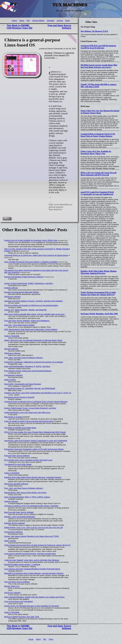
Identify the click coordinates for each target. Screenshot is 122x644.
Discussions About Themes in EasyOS (19, 397)
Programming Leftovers (13, 375)
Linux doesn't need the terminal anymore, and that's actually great (30, 554)
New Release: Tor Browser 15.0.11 (94, 31)
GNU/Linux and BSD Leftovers (16, 484)
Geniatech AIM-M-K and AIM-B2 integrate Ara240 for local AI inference (98, 47)
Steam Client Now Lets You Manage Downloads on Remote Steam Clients (100, 112)
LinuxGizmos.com (89, 41)
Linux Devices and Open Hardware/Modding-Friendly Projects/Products (32, 569)
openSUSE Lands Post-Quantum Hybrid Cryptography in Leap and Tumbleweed (97, 193)
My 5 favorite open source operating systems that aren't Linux (28, 460)
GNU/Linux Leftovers (12, 297)
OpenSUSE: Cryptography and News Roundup (23, 384)
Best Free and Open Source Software (19, 512)
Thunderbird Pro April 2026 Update (18, 464)
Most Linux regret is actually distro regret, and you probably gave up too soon (34, 314)
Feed (67, 21)
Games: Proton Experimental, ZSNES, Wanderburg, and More (29, 283)
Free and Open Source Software (17, 456)
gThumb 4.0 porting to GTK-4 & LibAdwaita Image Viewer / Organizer (31, 506)
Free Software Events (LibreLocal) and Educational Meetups (28, 371)
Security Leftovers (11, 349)
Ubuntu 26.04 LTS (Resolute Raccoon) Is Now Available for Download (32, 606)
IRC (28, 21)
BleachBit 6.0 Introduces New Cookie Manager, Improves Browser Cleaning (34, 573)
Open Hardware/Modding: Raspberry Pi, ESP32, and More (27, 366)
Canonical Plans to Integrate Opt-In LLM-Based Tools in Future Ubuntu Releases (98, 135)
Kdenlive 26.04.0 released (14, 523)
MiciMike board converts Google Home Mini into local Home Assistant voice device (99, 66)
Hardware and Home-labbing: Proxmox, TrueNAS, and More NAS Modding (34, 301)
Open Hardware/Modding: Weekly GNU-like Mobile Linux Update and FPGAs (34, 597)
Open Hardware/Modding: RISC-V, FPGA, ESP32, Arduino (27, 497)
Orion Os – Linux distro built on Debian (19, 325)
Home (14, 21)
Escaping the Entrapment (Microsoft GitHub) (22, 292)
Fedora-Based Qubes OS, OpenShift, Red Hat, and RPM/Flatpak (30, 388)
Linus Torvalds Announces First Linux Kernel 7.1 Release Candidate (31, 262)
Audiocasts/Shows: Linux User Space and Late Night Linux (27, 412)
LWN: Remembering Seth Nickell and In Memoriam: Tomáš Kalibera (31, 329)
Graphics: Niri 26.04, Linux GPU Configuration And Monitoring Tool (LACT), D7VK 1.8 (38, 393)
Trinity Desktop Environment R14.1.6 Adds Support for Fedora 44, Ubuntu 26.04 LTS (98, 294)
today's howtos (10, 380)
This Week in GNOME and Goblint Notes (20, 428)
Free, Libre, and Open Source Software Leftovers (24, 358)
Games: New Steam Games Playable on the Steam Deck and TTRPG (32, 536)
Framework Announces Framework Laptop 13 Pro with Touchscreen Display (34, 449)
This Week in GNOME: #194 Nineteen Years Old (19, 27)
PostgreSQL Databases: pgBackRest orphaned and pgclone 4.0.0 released (34, 362)
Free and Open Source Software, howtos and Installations (27, 321)
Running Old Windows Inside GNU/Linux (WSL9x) (24, 277)
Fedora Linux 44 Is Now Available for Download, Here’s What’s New (96, 153)
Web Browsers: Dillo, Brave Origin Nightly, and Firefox (25, 493)
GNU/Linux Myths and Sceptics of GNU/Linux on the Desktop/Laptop (31, 305)
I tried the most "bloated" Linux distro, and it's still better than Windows (32, 560)
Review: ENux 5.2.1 (12, 586)
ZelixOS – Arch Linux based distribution (20, 517)
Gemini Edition (38, 21)
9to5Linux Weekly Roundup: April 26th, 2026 (99, 314)
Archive (60, 21)
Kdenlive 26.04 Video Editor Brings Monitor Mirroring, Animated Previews (99, 272)
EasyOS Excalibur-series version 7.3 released (22, 564)
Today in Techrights (12, 336)
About (22, 21)
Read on (7, 218)
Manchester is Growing (13, 417)
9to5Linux (85, 106)
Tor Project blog (88, 27)
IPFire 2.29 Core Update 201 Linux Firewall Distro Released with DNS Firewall (98, 174)
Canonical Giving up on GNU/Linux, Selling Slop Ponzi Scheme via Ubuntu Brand (36, 255)
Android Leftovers (11, 288)
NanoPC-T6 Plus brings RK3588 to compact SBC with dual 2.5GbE (99, 86)
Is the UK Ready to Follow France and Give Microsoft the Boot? (29, 421)
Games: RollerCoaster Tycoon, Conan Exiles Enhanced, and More (30, 408)
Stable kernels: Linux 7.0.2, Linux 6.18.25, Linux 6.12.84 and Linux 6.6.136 (34, 528)
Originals (51, 21)
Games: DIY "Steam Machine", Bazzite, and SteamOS (26, 310)
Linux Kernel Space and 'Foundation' (19, 601)
